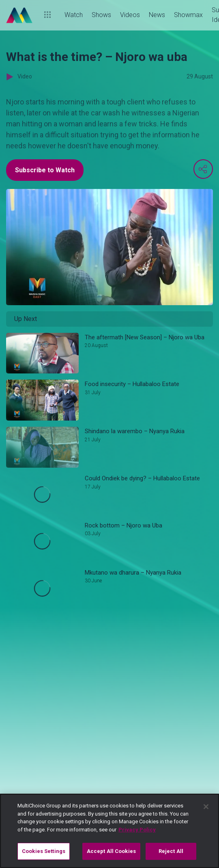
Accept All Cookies (111, 851)
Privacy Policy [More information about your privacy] (137, 830)
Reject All (171, 851)
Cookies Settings (44, 851)
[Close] (206, 807)
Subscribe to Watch (45, 170)
